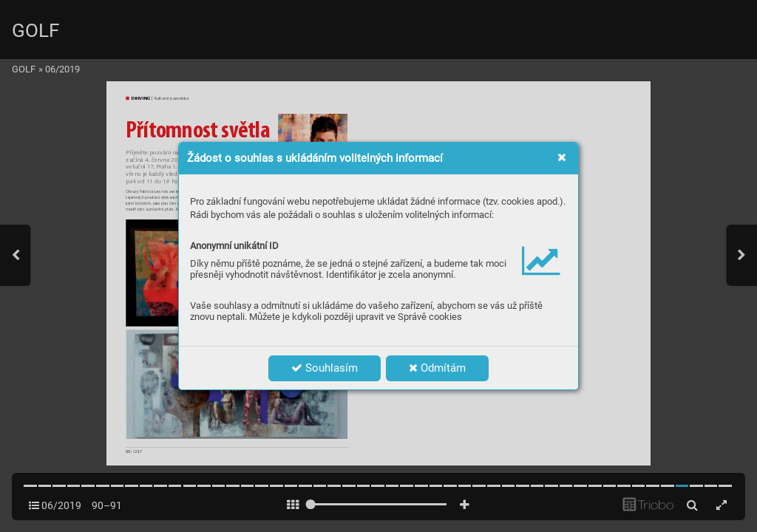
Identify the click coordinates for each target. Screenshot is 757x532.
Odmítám (437, 368)
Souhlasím (325, 368)
